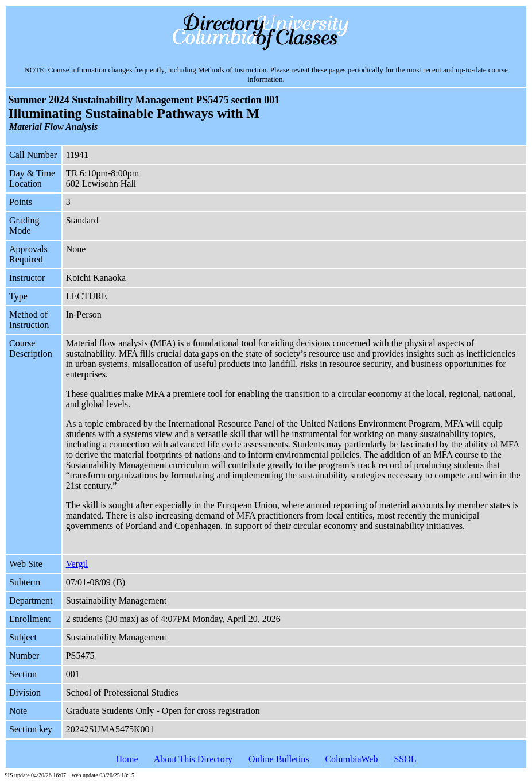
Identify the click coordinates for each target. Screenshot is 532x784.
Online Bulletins (279, 759)
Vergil (77, 564)
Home (127, 759)
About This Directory (193, 759)
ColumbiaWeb (351, 759)
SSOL (405, 759)
